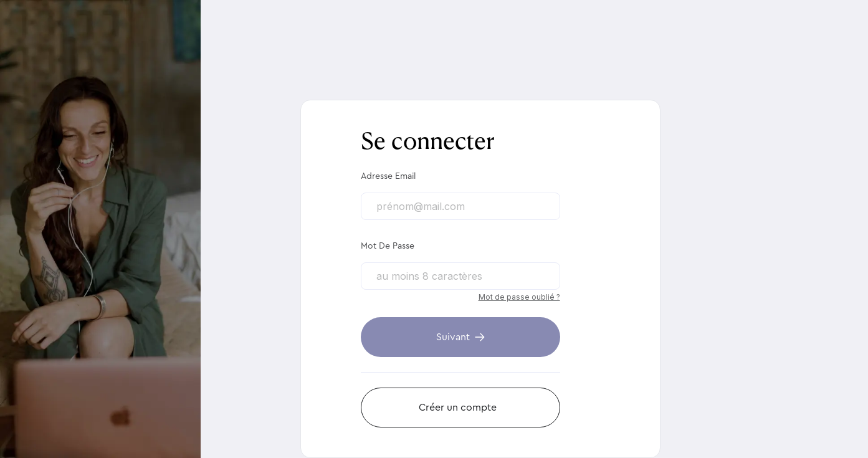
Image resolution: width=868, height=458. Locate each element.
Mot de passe (388, 246)
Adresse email (388, 176)
